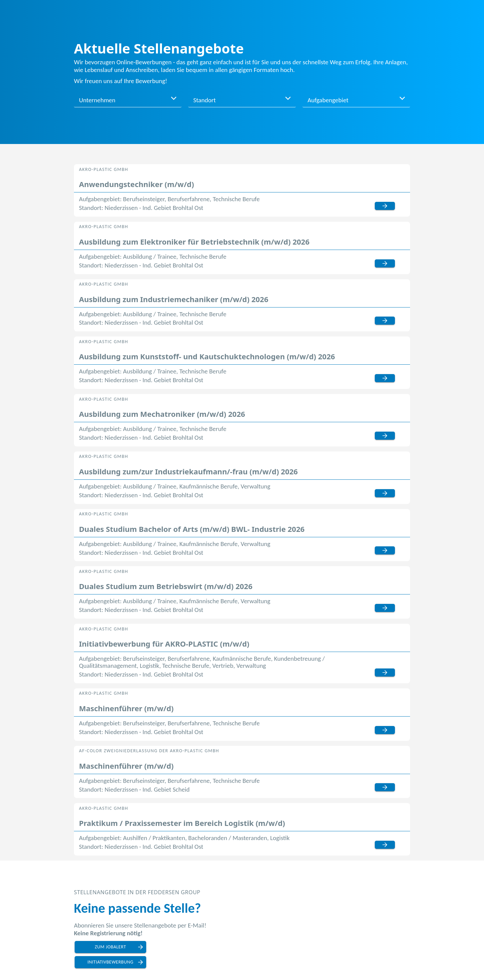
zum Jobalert (110, 947)
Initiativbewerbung (110, 962)
